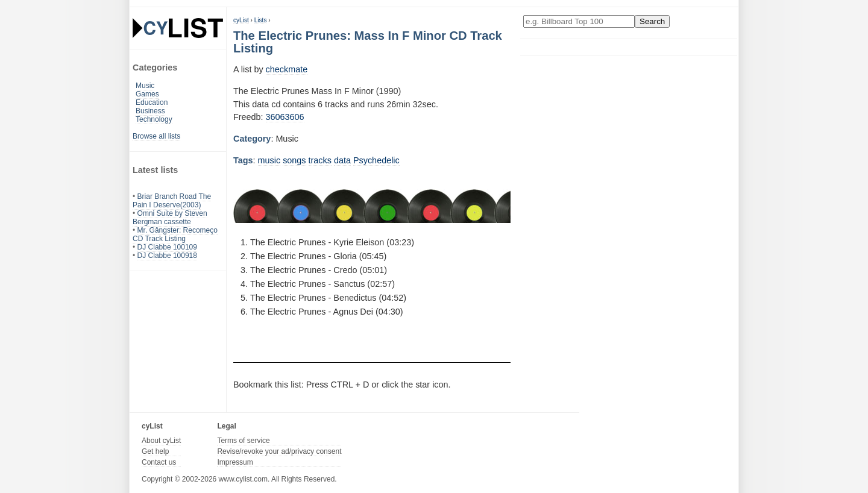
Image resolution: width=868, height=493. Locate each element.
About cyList (161, 441)
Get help (155, 451)
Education (152, 102)
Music (145, 86)
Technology (154, 119)
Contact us (159, 462)
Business (150, 111)
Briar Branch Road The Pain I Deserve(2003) (172, 201)
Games (147, 94)
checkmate (287, 69)
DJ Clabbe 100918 (167, 256)
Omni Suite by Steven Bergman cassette (170, 218)
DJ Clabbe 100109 (167, 247)
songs (294, 160)
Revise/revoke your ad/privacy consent (279, 451)
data (342, 160)
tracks (320, 160)
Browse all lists (156, 136)
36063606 (285, 117)
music (269, 160)
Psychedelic (376, 160)
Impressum (235, 462)
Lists (261, 20)
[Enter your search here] (579, 21)
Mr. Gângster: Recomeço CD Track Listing (175, 234)
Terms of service (243, 441)
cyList (241, 20)
